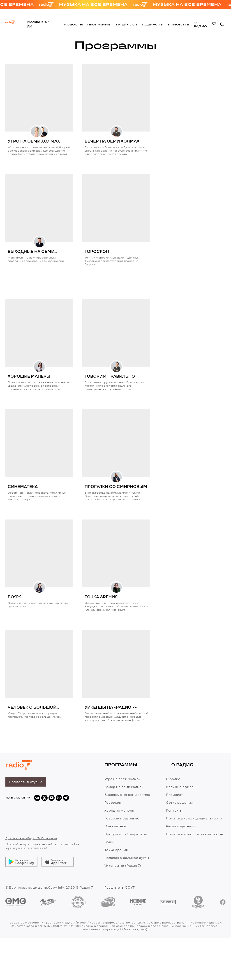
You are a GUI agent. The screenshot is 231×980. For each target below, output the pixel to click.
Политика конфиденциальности (194, 818)
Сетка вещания (179, 803)
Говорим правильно (122, 818)
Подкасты (153, 24)
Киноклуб (179, 24)
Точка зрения (116, 850)
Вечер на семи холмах (124, 787)
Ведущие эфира (180, 787)
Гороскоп (113, 803)
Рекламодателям (181, 826)
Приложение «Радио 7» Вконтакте (31, 838)
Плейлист (127, 24)
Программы (99, 24)
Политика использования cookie (195, 834)
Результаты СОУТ (120, 888)
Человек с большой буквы (127, 858)
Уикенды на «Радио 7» (123, 866)
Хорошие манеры (120, 811)
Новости (73, 24)
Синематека (115, 826)
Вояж (109, 842)
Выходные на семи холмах (127, 795)
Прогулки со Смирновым (126, 834)
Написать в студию (26, 782)
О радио (173, 779)
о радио (200, 24)
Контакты (174, 811)
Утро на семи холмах (122, 779)
